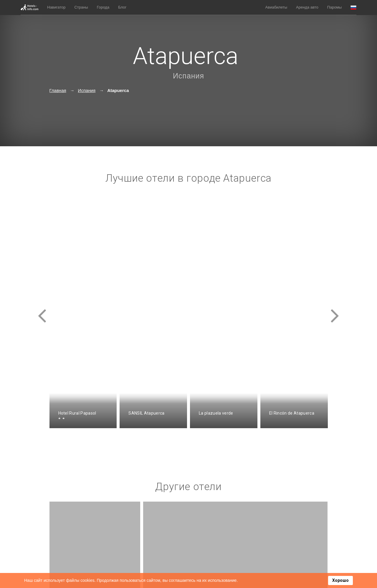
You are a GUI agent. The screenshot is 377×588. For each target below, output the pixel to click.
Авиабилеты (276, 7)
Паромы (334, 7)
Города (103, 7)
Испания (188, 76)
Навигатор (56, 7)
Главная (58, 90)
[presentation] (42, 311)
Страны (81, 7)
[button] (353, 8)
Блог (122, 7)
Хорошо (340, 580)
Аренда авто (307, 7)
